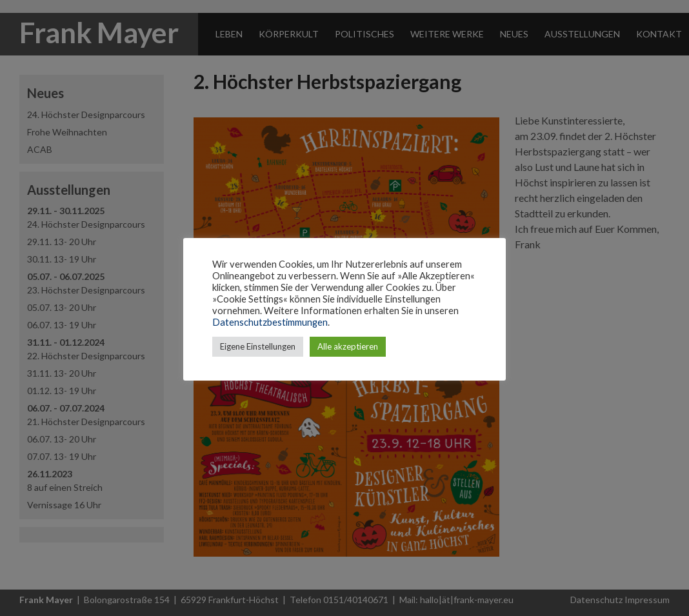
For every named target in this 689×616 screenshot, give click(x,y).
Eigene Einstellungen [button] (258, 346)
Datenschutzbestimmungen (270, 322)
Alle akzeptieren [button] (348, 346)
